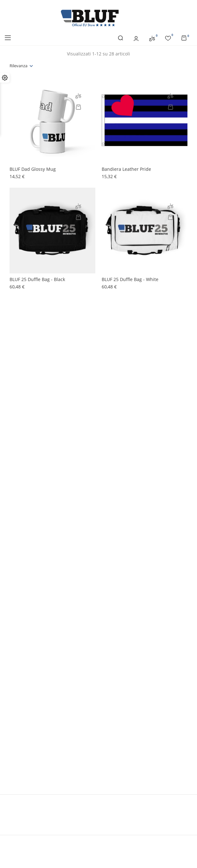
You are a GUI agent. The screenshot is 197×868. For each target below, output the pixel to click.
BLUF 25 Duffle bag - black (37, 279)
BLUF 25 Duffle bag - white (130, 279)
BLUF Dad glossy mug (33, 169)
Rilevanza (18, 66)
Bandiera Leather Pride (126, 169)
